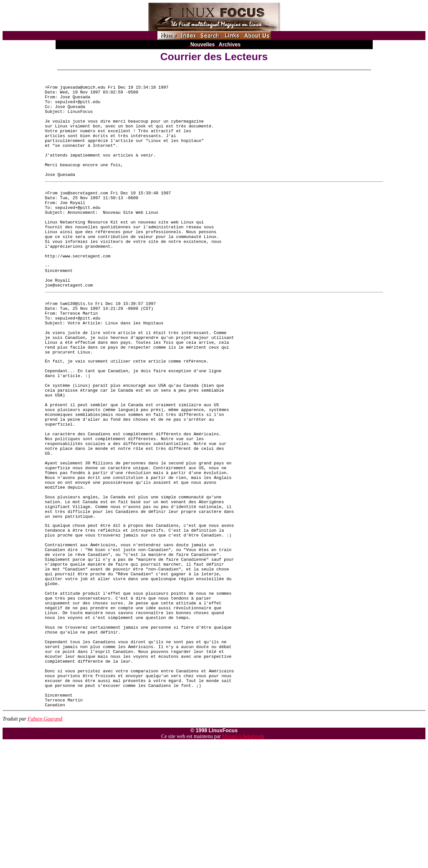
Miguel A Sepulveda (243, 857)
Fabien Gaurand (45, 839)
